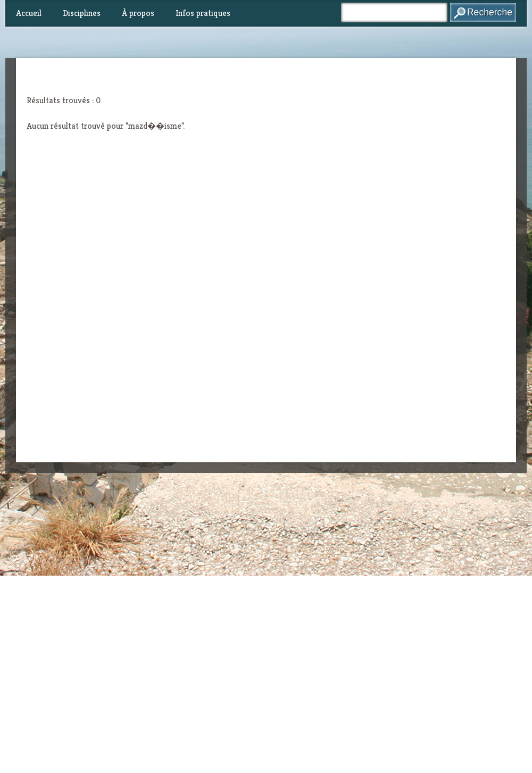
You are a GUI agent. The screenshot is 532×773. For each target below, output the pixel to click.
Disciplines (82, 13)
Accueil (29, 13)
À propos (138, 13)
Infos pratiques (203, 13)
